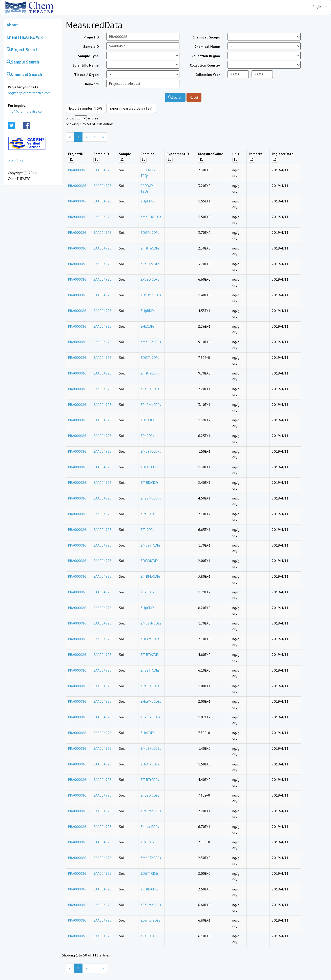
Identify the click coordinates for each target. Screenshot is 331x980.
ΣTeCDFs (147, 530)
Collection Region (206, 56)
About (12, 25)
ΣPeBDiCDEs (150, 686)
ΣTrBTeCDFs (150, 248)
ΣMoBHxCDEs (151, 623)
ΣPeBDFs (147, 514)
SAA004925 (102, 170)
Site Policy (16, 160)
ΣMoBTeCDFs (151, 451)
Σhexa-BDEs (150, 827)
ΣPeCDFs (147, 436)
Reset (194, 97)
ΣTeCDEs (147, 936)
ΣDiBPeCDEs (150, 639)
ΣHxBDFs (147, 420)
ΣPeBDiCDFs (150, 279)
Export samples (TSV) (86, 108)
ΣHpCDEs (148, 608)
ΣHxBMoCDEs (151, 701)
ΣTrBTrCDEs (150, 780)
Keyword (92, 84)
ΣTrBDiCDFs (150, 483)
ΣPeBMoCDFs (151, 405)
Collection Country (205, 65)
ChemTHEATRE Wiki (25, 37)
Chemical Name (207, 47)
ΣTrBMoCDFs (150, 576)
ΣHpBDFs (148, 311)
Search (175, 97)
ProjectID (91, 37)
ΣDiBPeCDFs (150, 233)
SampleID (91, 47)
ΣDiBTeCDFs (150, 358)
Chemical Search (24, 74)
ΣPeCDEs (147, 842)
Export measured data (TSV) (131, 108)
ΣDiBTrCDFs (150, 467)
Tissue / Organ (86, 75)
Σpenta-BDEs (150, 920)
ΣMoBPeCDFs (151, 342)
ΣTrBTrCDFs (150, 373)
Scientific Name (86, 65)
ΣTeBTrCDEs (150, 670)
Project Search (23, 50)
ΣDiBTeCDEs (150, 764)
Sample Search (23, 62)
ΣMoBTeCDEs (151, 858)
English (320, 7)
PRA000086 (77, 170)
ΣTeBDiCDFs (150, 389)
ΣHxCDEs (147, 733)
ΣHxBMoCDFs (151, 295)
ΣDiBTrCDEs (150, 873)
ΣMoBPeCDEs (151, 748)
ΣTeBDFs (147, 592)
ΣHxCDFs (147, 326)
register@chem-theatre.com (29, 93)
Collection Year (208, 75)
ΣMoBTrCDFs (150, 545)
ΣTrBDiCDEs (150, 889)
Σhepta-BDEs (150, 717)
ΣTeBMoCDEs (151, 905)
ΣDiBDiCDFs (149, 561)
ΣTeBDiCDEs (150, 795)
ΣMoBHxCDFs (151, 217)
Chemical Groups (206, 37)
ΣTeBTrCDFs (150, 264)
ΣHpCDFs (148, 201)
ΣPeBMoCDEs (151, 811)
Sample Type (88, 56)
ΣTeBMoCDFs (151, 498)
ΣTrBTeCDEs (150, 655)
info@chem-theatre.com (26, 111)
